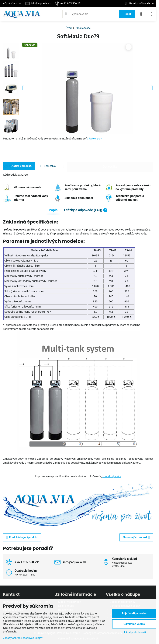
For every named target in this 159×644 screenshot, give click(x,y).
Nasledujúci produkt (136, 538)
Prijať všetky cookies (134, 613)
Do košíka (110, 151)
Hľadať (127, 14)
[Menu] (152, 14)
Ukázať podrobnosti (134, 632)
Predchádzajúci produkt (22, 538)
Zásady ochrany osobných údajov (23, 638)
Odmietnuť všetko (134, 624)
